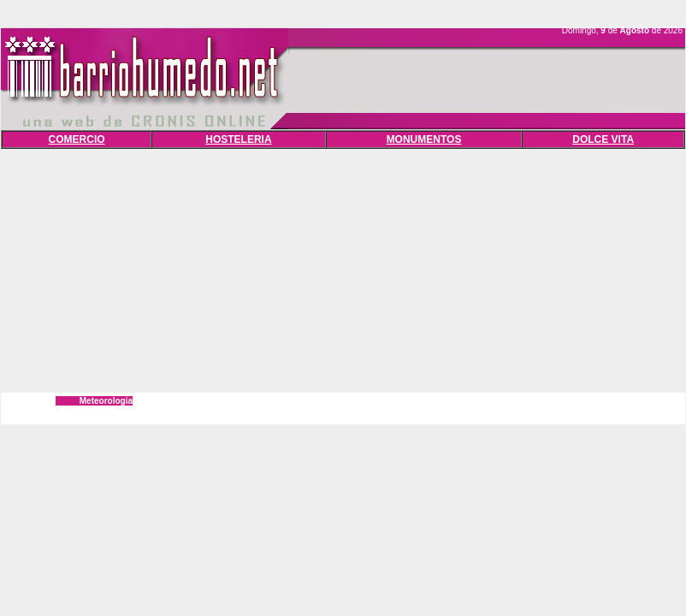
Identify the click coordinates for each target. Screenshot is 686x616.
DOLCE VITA (603, 139)
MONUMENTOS (424, 139)
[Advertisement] (343, 269)
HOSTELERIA (238, 139)
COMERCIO (77, 139)
